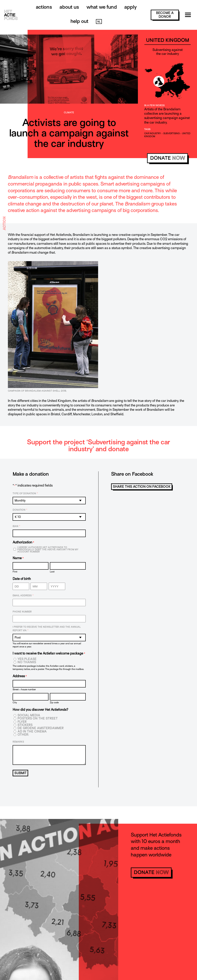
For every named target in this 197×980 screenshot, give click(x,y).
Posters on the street (38, 719)
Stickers (25, 725)
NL (99, 22)
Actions (44, 7)
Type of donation (25, 493)
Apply (131, 7)
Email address (23, 596)
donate (168, 158)
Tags (147, 129)
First (15, 572)
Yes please (27, 659)
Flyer (22, 722)
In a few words (154, 105)
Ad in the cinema (32, 732)
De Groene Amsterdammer (41, 728)
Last (52, 572)
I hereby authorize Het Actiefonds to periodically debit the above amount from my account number (48, 550)
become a (165, 15)
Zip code (54, 702)
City (15, 702)
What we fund (102, 7)
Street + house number (24, 689)
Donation (20, 510)
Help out (79, 21)
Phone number (22, 612)
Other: (23, 735)
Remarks (18, 742)
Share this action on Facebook (142, 487)
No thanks (27, 662)
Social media (29, 715)
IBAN (16, 526)
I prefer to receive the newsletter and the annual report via (47, 629)
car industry (153, 133)
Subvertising (171, 133)
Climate (69, 113)
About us (69, 7)
